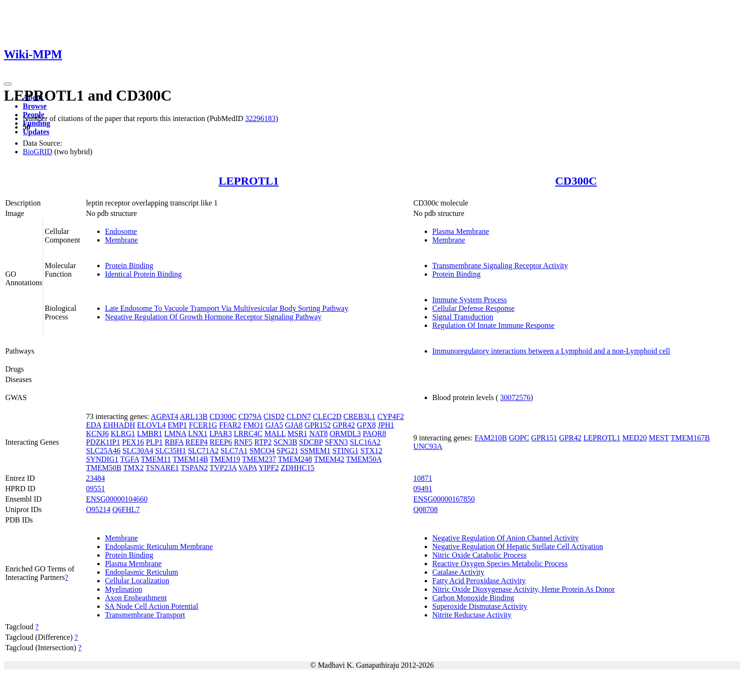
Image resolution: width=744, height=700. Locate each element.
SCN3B (286, 442)
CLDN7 (299, 416)
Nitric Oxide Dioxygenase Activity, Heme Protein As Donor (524, 589)
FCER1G (203, 425)
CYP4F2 (391, 416)
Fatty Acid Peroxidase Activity (479, 581)
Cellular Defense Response (473, 308)
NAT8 (319, 434)
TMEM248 (295, 459)
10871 (423, 478)
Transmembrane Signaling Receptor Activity (500, 266)
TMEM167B (690, 438)
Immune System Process (470, 300)
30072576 (515, 397)
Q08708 (426, 509)
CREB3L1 (360, 416)
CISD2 (274, 416)
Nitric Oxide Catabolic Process (479, 555)
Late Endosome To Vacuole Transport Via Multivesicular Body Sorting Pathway (227, 308)
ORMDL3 (345, 434)
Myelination (123, 589)
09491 (423, 489)
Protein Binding (129, 266)
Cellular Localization (137, 581)
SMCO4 (262, 451)
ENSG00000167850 (444, 499)
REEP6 (221, 442)
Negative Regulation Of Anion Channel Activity (506, 538)
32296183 (260, 118)
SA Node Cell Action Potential (151, 606)
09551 (95, 489)
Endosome (121, 231)
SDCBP (311, 442)
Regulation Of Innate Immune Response (493, 325)
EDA (93, 425)
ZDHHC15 (298, 468)
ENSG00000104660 (117, 499)
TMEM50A (364, 459)
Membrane (121, 240)
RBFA (174, 442)
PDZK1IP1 (103, 442)
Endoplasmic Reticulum (141, 572)
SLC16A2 (365, 442)
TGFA (130, 459)
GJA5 (274, 425)
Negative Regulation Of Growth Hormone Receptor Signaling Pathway (213, 317)
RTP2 (263, 442)
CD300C (576, 181)
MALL (275, 434)
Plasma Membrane (461, 231)
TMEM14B (191, 459)
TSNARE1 (162, 468)
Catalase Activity (458, 572)
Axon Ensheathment (136, 598)
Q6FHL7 (126, 509)
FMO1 (253, 425)
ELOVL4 (151, 425)
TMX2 (134, 468)
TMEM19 (225, 459)
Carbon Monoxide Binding (473, 598)
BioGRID (37, 152)
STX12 (372, 451)
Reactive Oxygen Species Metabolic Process (500, 564)
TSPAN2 (194, 468)
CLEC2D (327, 416)
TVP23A (223, 468)
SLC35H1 (171, 451)
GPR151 (544, 438)
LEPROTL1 (249, 181)
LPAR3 (220, 434)
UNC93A (428, 446)
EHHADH (119, 425)
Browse (35, 106)
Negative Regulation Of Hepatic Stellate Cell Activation (518, 546)
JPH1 (386, 425)
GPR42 (344, 425)
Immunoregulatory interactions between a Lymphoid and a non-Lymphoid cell (551, 351)
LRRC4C (248, 434)
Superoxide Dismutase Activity (480, 606)
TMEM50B (104, 468)
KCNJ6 (97, 434)
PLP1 (154, 442)
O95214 (98, 509)
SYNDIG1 (102, 459)
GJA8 (294, 425)
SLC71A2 (203, 451)
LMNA (175, 434)
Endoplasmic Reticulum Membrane (159, 546)
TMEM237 (259, 459)
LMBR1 (150, 434)
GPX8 (366, 425)
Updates (36, 132)
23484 (95, 478)
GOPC (519, 438)
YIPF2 (269, 468)
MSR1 (298, 434)
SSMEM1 (315, 451)
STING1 (345, 451)
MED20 (635, 438)
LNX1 (198, 434)
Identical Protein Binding (143, 274)
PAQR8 (375, 434)
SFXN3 (336, 442)
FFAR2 (230, 425)
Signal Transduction (463, 317)
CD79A (250, 416)
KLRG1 (123, 434)
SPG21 (287, 451)
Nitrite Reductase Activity (472, 615)
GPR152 (318, 425)
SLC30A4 (138, 451)
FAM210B (491, 438)
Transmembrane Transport (145, 615)
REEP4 (197, 442)
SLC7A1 (234, 451)
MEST (659, 438)
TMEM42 (329, 459)
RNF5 (243, 442)
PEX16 (133, 442)
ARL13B (194, 416)
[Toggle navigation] (8, 84)
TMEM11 (156, 459)
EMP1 (177, 425)
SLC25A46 (103, 451)
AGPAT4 (165, 416)
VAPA (247, 468)
